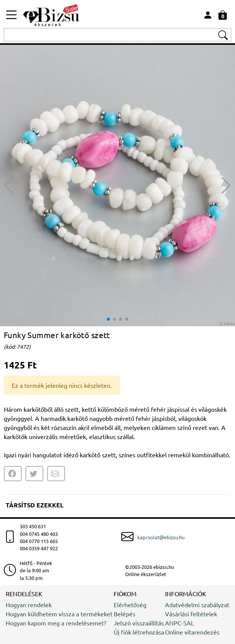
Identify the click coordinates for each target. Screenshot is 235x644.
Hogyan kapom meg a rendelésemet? (56, 623)
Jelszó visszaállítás (139, 623)
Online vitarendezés (192, 632)
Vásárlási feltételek (191, 614)
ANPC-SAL (179, 623)
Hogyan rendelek (29, 605)
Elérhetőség (130, 605)
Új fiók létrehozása (139, 632)
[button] (226, 186)
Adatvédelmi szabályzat (197, 605)
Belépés (125, 614)
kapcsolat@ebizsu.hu (161, 537)
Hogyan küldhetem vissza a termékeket (59, 614)
